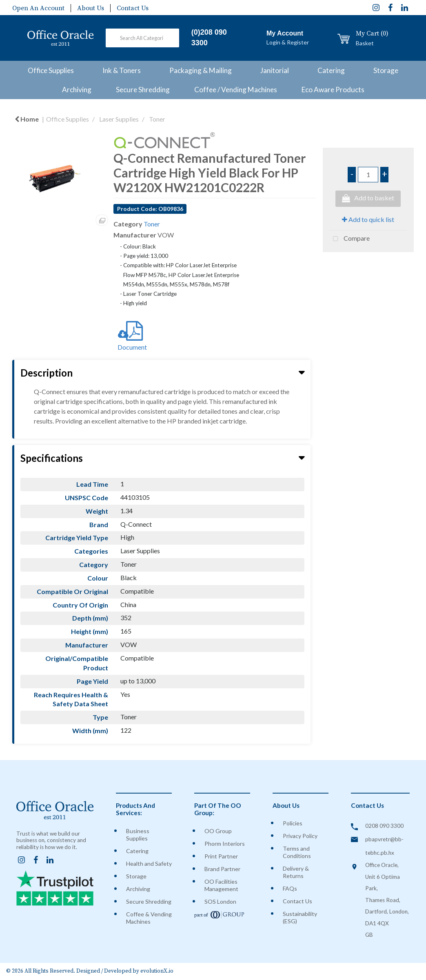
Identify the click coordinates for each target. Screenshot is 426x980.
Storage (386, 70)
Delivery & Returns (296, 872)
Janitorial (275, 70)
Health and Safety (149, 864)
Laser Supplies (119, 119)
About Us (91, 8)
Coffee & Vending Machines (149, 918)
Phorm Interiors (225, 844)
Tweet (368, 261)
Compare (349, 239)
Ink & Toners (122, 70)
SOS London (220, 901)
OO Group (218, 831)
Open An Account (38, 8)
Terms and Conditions (297, 852)
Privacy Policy (300, 836)
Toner (157, 119)
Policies (293, 823)
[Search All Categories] (142, 38)
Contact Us (133, 8)
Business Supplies (138, 835)
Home (27, 119)
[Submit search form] (163, 39)
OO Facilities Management (221, 885)
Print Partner (221, 856)
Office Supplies (51, 70)
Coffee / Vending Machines (236, 90)
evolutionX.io (157, 971)
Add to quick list (368, 219)
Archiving (77, 90)
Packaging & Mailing (201, 70)
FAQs (290, 888)
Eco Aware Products (333, 90)
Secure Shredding (143, 90)
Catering (331, 70)
